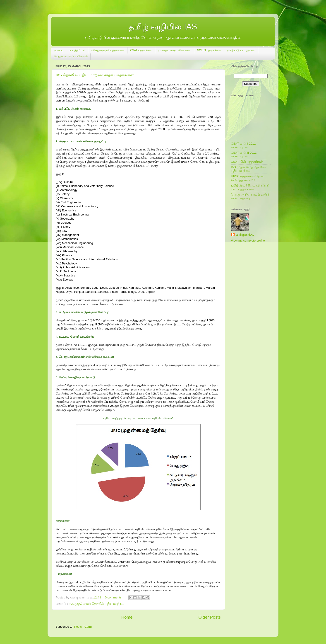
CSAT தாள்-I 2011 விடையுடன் (243, 145)
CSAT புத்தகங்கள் (141, 50)
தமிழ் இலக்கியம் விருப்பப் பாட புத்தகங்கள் (250, 187)
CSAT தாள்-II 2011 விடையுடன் (244, 154)
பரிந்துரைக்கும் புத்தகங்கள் (108, 50)
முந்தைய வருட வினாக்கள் (175, 50)
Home (127, 617)
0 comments (113, 597)
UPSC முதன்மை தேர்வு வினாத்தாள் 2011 (248, 178)
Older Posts (210, 617)
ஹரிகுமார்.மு (245, 235)
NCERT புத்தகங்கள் (209, 50)
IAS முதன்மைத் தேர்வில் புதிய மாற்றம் (97, 604)
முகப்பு (59, 50)
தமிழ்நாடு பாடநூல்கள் (241, 50)
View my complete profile (248, 241)
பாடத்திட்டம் (77, 50)
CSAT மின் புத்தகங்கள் (247, 162)
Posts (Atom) (83, 627)
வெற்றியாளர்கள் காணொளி (71, 56)
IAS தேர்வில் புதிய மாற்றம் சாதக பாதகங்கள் (95, 75)
